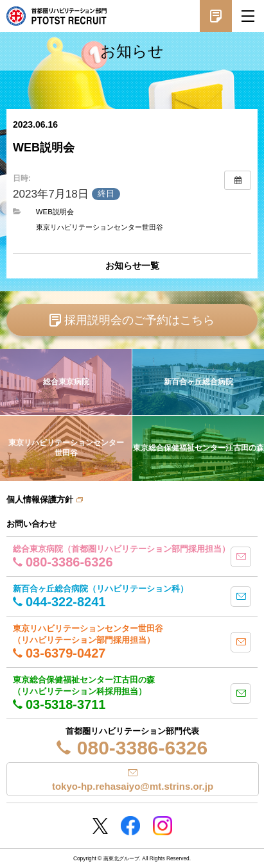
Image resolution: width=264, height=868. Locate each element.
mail (241, 557)
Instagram (163, 826)
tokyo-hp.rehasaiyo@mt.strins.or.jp (133, 786)
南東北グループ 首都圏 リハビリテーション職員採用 (57, 16)
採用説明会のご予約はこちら (139, 320)
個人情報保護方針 (40, 499)
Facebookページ (130, 826)
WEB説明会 (55, 212)
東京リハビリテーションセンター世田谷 (100, 227)
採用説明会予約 (216, 16)
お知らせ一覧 (132, 266)
